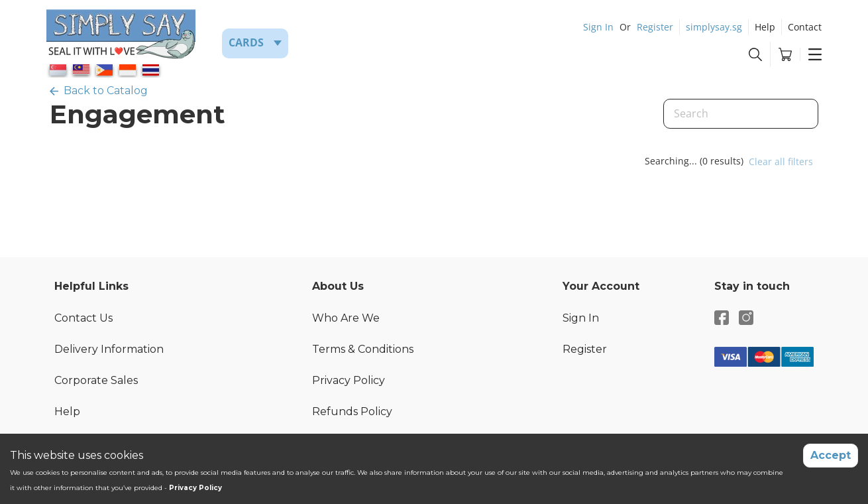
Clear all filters (781, 161)
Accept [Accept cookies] (831, 455)
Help (765, 27)
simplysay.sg (714, 27)
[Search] (741, 114)
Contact (805, 27)
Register (655, 27)
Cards (246, 42)
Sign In (598, 27)
